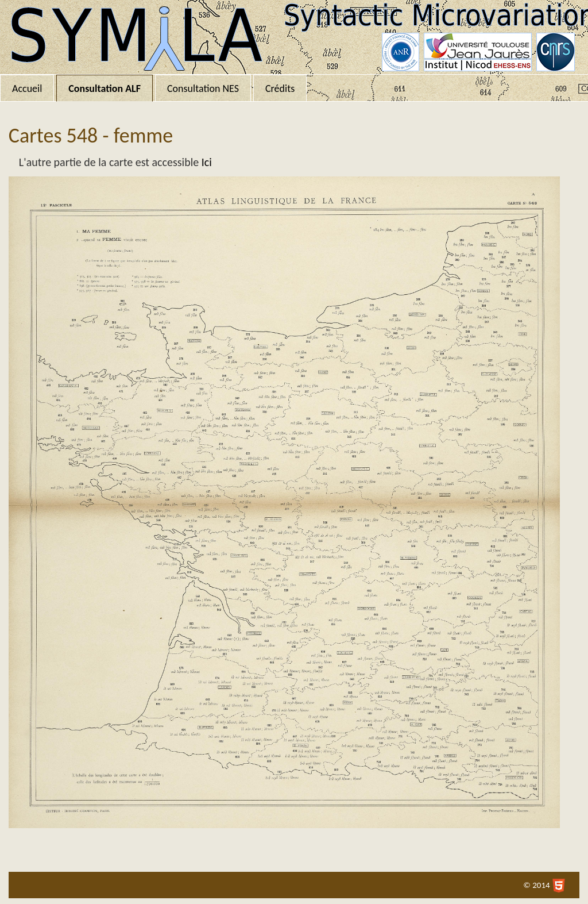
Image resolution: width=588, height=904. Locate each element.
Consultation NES (203, 89)
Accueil (27, 89)
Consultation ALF (105, 89)
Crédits (280, 89)
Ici (207, 162)
